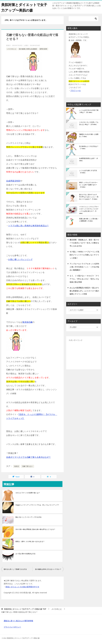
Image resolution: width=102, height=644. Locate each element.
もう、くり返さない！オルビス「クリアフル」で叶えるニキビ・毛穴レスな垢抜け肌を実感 (84, 279)
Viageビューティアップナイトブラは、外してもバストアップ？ (37, 505)
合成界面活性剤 (13, 181)
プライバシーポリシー (12, 627)
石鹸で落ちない (28, 466)
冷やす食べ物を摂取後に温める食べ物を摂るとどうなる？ (35, 529)
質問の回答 (43, 49)
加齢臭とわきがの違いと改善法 (89, 135)
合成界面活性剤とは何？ (88, 160)
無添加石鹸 (27, 322)
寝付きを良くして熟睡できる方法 (15, 569)
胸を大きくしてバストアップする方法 (28, 517)
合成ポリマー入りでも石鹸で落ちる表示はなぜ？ (28, 457)
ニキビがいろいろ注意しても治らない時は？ (89, 123)
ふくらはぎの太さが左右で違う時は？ (89, 111)
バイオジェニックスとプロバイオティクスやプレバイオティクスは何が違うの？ (89, 210)
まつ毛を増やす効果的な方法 (25, 554)
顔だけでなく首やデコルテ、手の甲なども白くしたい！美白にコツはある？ (89, 197)
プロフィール (76, 91)
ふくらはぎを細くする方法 (88, 172)
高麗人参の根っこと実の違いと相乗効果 (89, 220)
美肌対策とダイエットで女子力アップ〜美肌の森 (24, 7)
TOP (25, 609)
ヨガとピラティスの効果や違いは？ (28, 493)
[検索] (83, 19)
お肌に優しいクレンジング (20, 259)
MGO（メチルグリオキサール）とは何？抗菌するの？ (88, 185)
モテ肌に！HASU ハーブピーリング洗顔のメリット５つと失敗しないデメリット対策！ (84, 255)
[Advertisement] (83, 354)
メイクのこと (12, 49)
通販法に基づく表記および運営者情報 (18, 621)
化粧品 (17, 466)
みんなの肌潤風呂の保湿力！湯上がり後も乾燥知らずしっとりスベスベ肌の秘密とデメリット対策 (84, 291)
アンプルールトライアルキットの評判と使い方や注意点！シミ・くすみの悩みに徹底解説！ (84, 267)
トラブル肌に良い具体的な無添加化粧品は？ (28, 226)
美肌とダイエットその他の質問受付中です (22, 587)
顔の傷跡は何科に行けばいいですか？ (48, 569)
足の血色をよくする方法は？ (89, 147)
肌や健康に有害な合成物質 (28, 49)
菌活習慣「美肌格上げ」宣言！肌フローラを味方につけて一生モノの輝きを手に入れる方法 (84, 243)
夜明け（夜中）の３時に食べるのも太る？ (30, 542)
